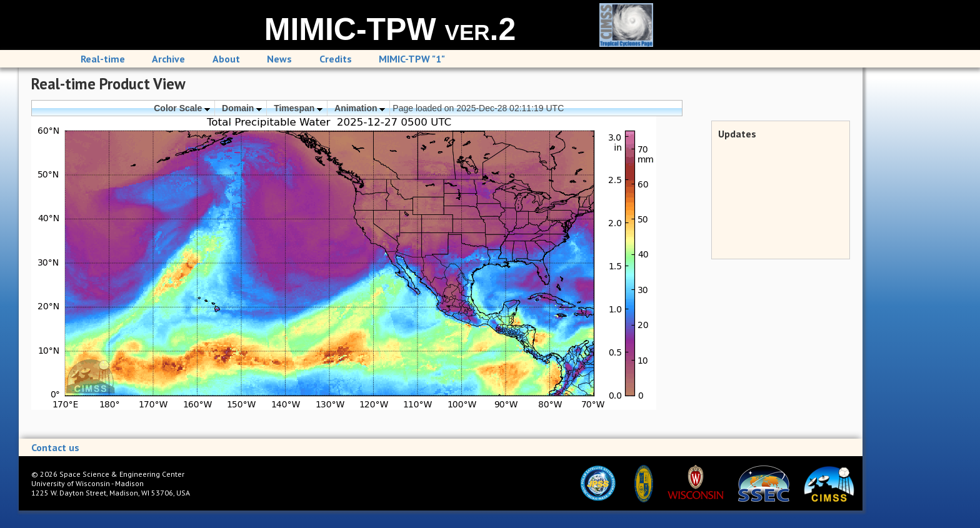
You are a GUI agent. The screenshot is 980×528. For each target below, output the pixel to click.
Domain (242, 108)
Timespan (298, 108)
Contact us (55, 447)
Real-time (103, 59)
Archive (168, 59)
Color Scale (182, 108)
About (226, 59)
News (279, 59)
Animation (360, 108)
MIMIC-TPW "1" (412, 59)
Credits (336, 59)
